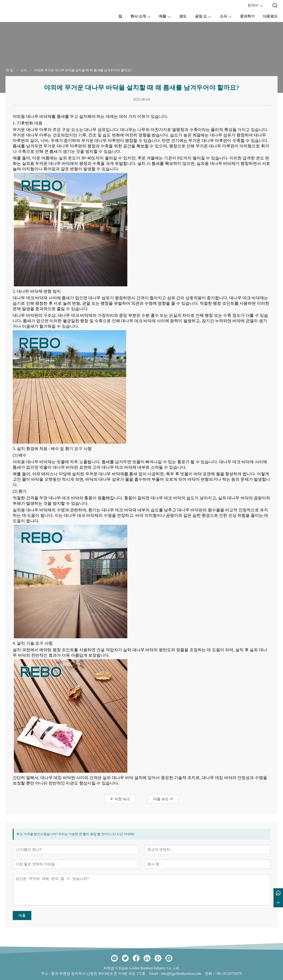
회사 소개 (138, 16)
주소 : (46, 974)
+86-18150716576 (229, 974)
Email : (155, 974)
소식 (223, 16)
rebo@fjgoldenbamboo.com (181, 974)
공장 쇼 (201, 16)
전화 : (210, 974)
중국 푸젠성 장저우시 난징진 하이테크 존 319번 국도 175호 (98, 974)
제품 (162, 16)
